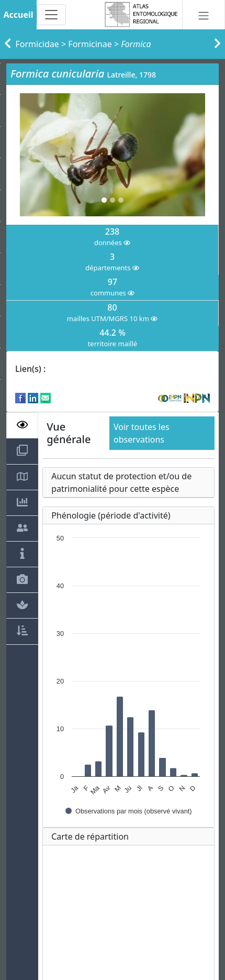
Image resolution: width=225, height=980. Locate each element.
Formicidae (37, 44)
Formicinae (90, 44)
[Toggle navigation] (51, 15)
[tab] (22, 425)
